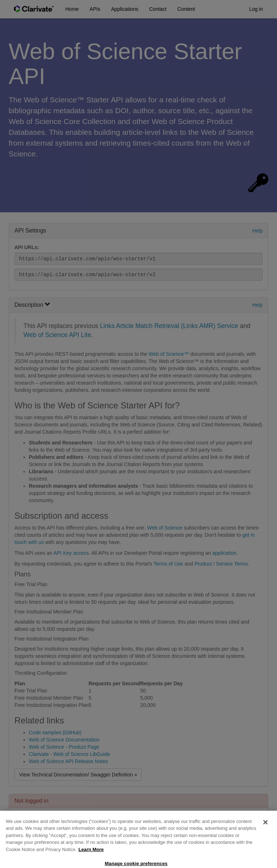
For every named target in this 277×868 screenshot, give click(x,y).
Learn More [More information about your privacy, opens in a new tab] (91, 855)
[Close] (265, 828)
